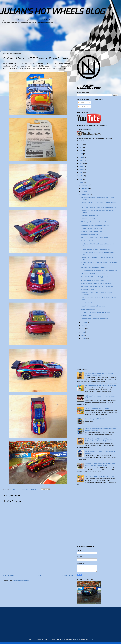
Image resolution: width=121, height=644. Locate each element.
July (83, 326)
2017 (81, 173)
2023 (81, 154)
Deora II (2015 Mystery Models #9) (97, 408)
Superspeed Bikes (88, 309)
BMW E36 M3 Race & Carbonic (92, 228)
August (84, 323)
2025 (81, 148)
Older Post (68, 575)
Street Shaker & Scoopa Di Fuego (94, 267)
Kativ (77, 639)
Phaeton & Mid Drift (88, 219)
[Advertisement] (56, 38)
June (83, 329)
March (84, 338)
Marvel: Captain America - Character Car (96, 249)
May (83, 332)
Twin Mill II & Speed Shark (91, 216)
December (85, 185)
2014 (81, 182)
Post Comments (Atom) (22, 580)
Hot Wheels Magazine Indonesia (93, 306)
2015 (81, 179)
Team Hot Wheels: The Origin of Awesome (100, 476)
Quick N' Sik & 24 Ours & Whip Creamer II (96, 283)
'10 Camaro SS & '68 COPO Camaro (94, 274)
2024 (81, 151)
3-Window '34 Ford (88, 290)
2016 (81, 176)
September (86, 194)
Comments (83, 106)
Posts (81, 103)
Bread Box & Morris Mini (90, 235)
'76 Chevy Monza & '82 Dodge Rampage (95, 225)
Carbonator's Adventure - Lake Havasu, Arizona (98, 207)
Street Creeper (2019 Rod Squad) (97, 419)
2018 (81, 170)
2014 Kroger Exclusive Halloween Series (95, 222)
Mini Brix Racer (86, 315)
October (85, 191)
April (83, 335)
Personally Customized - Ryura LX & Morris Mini (98, 286)
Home (38, 575)
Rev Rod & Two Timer (88, 241)
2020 (81, 163)
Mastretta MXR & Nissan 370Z (92, 231)
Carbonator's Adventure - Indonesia (94, 319)
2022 (81, 157)
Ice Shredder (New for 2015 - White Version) (100, 386)
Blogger (91, 639)
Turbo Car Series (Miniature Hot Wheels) (96, 312)
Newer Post (9, 575)
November (85, 188)
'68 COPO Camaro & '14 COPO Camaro (95, 238)
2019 (81, 167)
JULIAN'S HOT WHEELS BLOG (52, 11)
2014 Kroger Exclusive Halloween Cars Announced (99, 271)
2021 (81, 160)
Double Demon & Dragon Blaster (93, 280)
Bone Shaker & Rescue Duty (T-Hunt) (94, 277)
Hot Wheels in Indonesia (90, 303)
